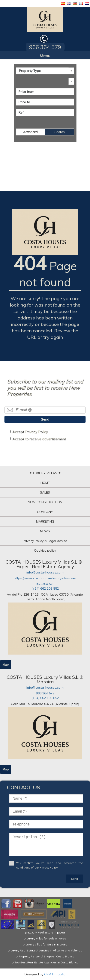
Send (45, 419)
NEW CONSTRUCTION (45, 502)
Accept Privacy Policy (30, 432)
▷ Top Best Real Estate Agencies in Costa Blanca (45, 962)
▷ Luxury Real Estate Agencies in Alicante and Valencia (45, 950)
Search (59, 132)
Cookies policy (45, 550)
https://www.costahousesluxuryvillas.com (45, 578)
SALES (45, 492)
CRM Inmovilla (55, 974)
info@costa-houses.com (45, 572)
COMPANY (45, 512)
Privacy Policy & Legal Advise (45, 541)
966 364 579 (45, 584)
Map (6, 665)
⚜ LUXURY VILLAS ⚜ (45, 473)
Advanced (31, 132)
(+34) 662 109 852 (45, 588)
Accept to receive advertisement (39, 439)
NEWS (45, 531)
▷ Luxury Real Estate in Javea (45, 932)
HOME (45, 483)
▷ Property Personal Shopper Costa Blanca (45, 956)
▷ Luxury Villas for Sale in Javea (45, 938)
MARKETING (45, 521)
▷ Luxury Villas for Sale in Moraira (45, 944)
